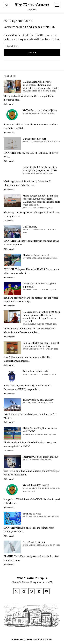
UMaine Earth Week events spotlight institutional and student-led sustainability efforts (40, 85)
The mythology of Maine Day (38, 400)
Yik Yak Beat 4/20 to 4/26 (36, 485)
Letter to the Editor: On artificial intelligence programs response (40, 169)
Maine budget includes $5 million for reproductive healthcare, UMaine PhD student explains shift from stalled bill (41, 200)
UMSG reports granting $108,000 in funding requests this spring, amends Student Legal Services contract (42, 316)
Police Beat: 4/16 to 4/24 (35, 371)
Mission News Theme (22, 639)
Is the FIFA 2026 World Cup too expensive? (39, 285)
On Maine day (30, 227)
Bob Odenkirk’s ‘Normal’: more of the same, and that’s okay (41, 344)
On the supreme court (34, 139)
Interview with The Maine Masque (41, 457)
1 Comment (9, 220)
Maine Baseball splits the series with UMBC (40, 430)
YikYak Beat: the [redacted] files (40, 110)
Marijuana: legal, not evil (36, 255)
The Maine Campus (32, 5)
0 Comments (9, 104)
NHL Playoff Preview (34, 542)
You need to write (32, 514)
